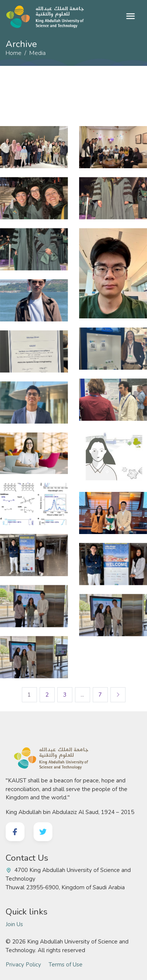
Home (14, 53)
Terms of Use (66, 965)
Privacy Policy (23, 965)
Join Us (14, 924)
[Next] (118, 695)
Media (37, 53)
